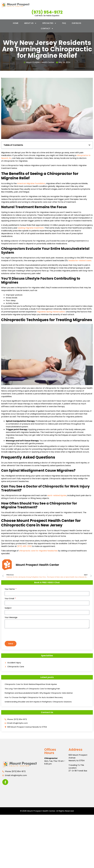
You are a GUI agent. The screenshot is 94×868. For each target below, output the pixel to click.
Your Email (10, 599)
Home (16, 23)
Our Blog (76, 23)
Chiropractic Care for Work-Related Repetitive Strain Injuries (31, 684)
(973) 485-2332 (24, 546)
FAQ (64, 23)
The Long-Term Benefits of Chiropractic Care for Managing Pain (32, 689)
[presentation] (22, 635)
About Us (30, 23)
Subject (8, 608)
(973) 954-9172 (47, 12)
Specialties (49, 23)
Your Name (10, 589)
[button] (89, 145)
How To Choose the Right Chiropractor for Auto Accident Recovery (34, 697)
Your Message (11, 618)
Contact (47, 29)
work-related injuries (57, 495)
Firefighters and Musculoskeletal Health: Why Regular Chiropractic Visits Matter (39, 693)
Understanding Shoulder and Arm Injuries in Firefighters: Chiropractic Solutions (38, 702)
